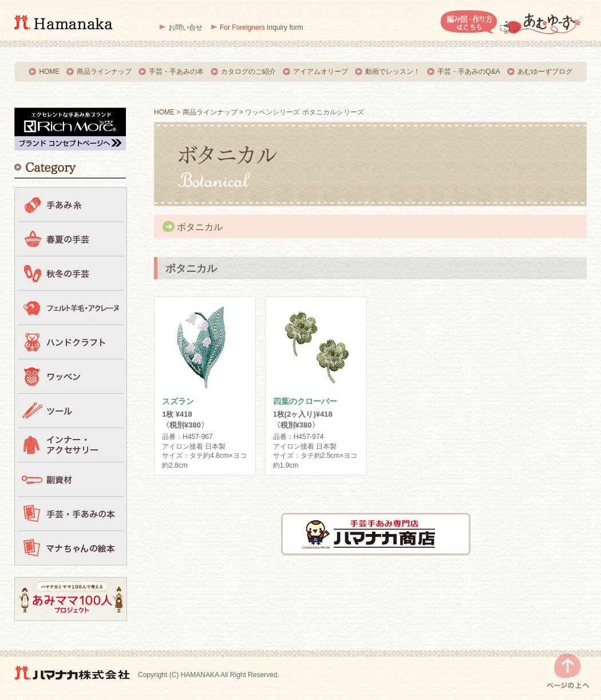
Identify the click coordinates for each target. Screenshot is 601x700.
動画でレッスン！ (393, 72)
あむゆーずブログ (545, 72)
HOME (49, 72)
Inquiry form (261, 27)
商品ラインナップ (104, 72)
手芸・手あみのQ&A (468, 72)
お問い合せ (185, 27)
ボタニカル (200, 227)
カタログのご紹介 (248, 72)
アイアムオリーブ (321, 72)
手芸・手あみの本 (176, 72)
